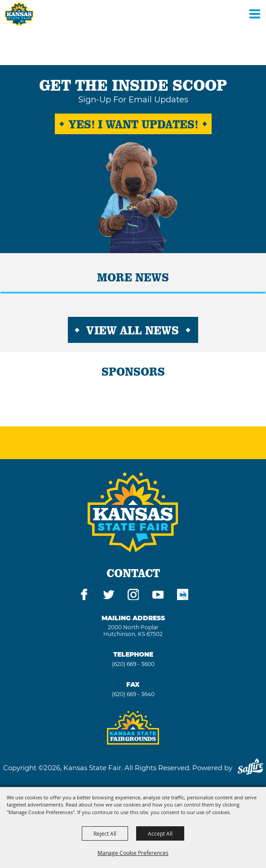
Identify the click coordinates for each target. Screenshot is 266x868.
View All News (133, 330)
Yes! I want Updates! (133, 124)
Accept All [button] (160, 833)
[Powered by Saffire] (250, 768)
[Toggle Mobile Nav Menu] (255, 13)
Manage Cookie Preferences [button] (133, 853)
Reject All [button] (105, 833)
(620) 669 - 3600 (133, 664)
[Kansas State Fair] (19, 14)
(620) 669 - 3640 (133, 694)
